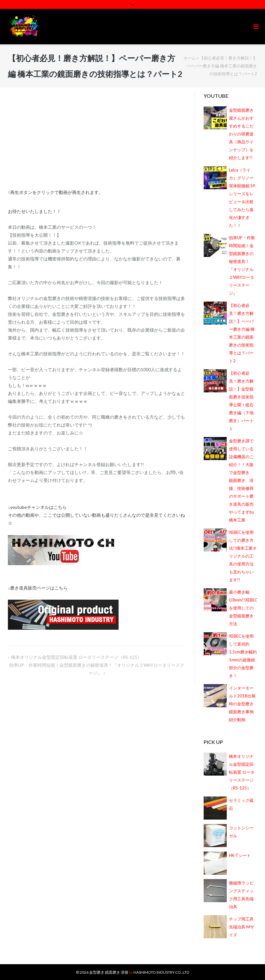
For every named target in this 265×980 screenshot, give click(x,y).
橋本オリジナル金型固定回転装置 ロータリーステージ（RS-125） (76, 657)
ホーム (190, 58)
